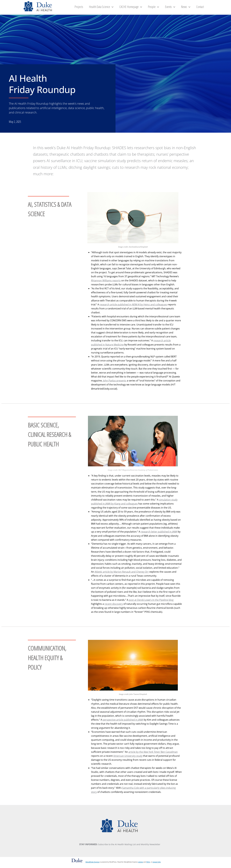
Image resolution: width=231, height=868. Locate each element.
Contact (201, 8)
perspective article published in (123, 723)
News (189, 8)
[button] (122, 8)
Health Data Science (111, 8)
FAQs (148, 865)
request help (157, 865)
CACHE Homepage (139, 8)
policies (140, 865)
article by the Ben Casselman (153, 755)
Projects (91, 8)
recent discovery (114, 607)
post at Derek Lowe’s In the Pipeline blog (151, 603)
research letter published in (159, 535)
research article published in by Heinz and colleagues (133, 308)
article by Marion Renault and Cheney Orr (122, 575)
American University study (128, 759)
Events (175, 8)
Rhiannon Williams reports (106, 284)
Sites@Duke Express (92, 865)
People (160, 8)
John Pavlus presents (115, 384)
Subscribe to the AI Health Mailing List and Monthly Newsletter (129, 848)
